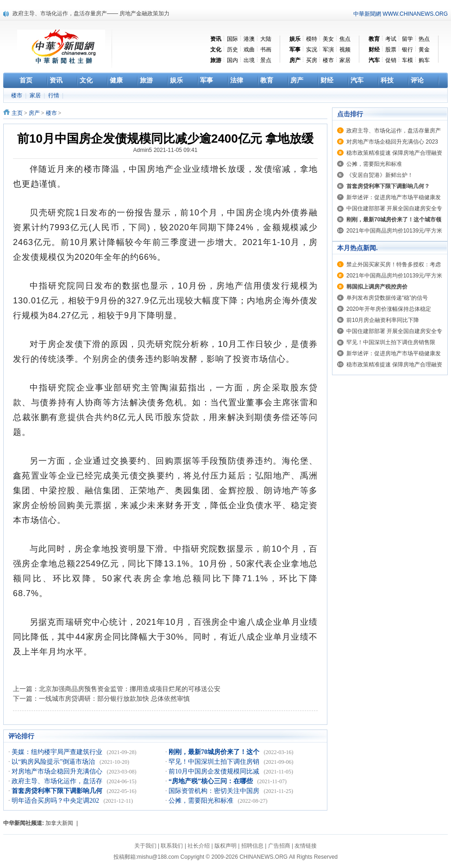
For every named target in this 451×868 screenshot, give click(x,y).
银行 (407, 50)
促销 (391, 60)
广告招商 (279, 846)
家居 (345, 60)
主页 (17, 113)
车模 (407, 60)
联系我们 (172, 846)
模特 (312, 39)
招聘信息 (252, 846)
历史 (232, 50)
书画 (266, 50)
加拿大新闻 (59, 823)
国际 (232, 39)
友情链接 (306, 846)
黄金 (424, 50)
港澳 (249, 39)
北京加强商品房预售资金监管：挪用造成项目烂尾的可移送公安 (130, 689)
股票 (391, 50)
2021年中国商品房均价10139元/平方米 (394, 231)
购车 (424, 60)
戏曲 (249, 50)
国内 (232, 60)
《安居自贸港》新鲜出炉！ (380, 175)
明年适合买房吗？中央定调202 (56, 801)
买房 (312, 60)
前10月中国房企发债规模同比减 (215, 771)
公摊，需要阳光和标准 (202, 801)
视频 (345, 50)
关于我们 (145, 846)
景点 (266, 60)
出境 (249, 60)
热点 (424, 39)
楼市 (328, 60)
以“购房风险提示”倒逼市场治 (54, 762)
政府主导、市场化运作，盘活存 (58, 781)
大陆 (266, 39)
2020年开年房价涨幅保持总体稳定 (389, 309)
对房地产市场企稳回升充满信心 (58, 771)
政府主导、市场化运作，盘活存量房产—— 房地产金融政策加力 (91, 13)
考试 (391, 39)
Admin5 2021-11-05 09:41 (166, 150)
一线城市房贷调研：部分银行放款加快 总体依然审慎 (114, 698)
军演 (328, 50)
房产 (34, 113)
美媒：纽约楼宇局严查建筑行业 (58, 752)
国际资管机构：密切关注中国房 (215, 791)
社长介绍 (199, 846)
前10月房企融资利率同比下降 (383, 320)
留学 (407, 39)
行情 (54, 95)
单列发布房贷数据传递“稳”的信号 (387, 298)
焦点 (345, 39)
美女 (328, 39)
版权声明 (225, 846)
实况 (312, 50)
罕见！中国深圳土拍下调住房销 (215, 762)
